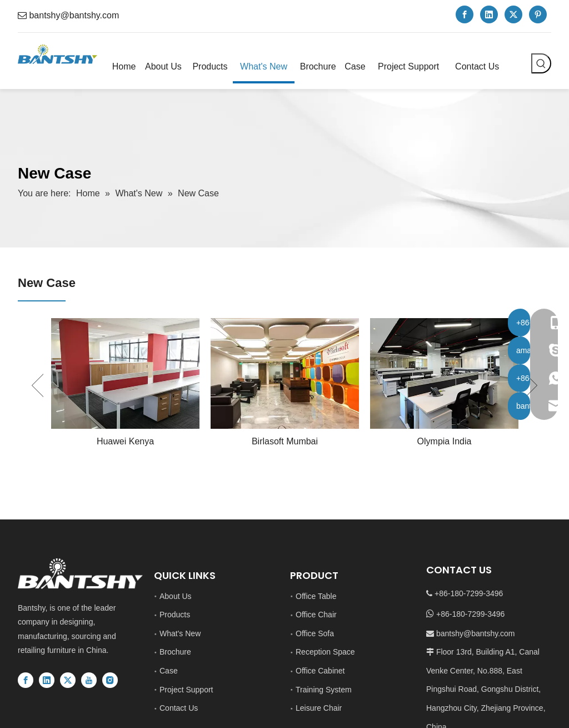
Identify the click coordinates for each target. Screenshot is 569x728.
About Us (176, 596)
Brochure (175, 652)
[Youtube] (89, 680)
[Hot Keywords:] (541, 63)
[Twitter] (513, 14)
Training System (324, 690)
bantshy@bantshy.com (74, 15)
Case (169, 671)
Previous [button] (38, 385)
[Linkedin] (489, 14)
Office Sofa (315, 633)
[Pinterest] (538, 14)
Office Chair (316, 615)
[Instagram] (110, 680)
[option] (125, 385)
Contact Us (179, 708)
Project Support (186, 690)
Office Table (316, 596)
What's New (180, 633)
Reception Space (325, 652)
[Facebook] (465, 14)
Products (175, 615)
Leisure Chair (319, 708)
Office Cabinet (320, 671)
